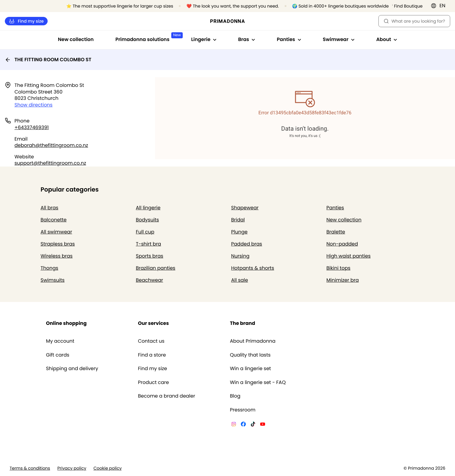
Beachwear (150, 280)
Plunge (239, 232)
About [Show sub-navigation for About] (387, 39)
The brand (243, 323)
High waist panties (349, 256)
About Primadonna (253, 341)
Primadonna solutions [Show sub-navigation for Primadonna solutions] (148, 38)
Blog (235, 396)
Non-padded (342, 244)
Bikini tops (339, 268)
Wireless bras (57, 256)
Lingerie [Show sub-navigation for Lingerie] (204, 39)
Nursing (240, 256)
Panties (335, 208)
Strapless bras (58, 244)
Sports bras (150, 256)
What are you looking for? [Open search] (414, 21)
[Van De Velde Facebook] (243, 425)
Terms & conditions (30, 468)
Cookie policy (108, 468)
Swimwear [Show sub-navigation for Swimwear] (339, 39)
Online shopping (66, 323)
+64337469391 (32, 127)
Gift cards (57, 355)
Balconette (54, 220)
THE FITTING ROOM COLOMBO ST (48, 60)
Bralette (336, 232)
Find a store (152, 355)
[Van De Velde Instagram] (234, 425)
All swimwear (57, 232)
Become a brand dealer (166, 396)
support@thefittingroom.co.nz (50, 163)
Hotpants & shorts (253, 268)
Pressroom (243, 410)
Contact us (151, 341)
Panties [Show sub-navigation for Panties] (289, 39)
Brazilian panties (156, 268)
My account (60, 341)
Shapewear (245, 208)
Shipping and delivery (72, 369)
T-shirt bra (149, 244)
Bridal (238, 220)
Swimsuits (53, 280)
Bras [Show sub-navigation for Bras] (247, 39)
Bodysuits (148, 220)
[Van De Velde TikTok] (253, 425)
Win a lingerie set (251, 369)
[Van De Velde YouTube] (263, 425)
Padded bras (247, 244)
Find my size (26, 21)
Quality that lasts (250, 355)
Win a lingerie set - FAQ (258, 382)
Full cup (145, 232)
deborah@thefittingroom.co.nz (51, 145)
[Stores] (405, 6)
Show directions (33, 105)
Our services (153, 323)
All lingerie (148, 208)
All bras (50, 208)
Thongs (50, 268)
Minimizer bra (343, 280)
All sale (240, 280)
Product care (153, 382)
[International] (440, 6)
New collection (76, 39)
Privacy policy (72, 468)
